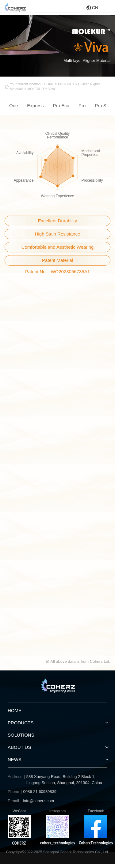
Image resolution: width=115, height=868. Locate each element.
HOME (57, 85)
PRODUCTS (79, 85)
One (13, 109)
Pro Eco (61, 109)
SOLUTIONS (21, 739)
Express (35, 109)
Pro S (101, 109)
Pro (82, 109)
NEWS (15, 763)
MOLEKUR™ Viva (61, 91)
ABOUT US (19, 751)
